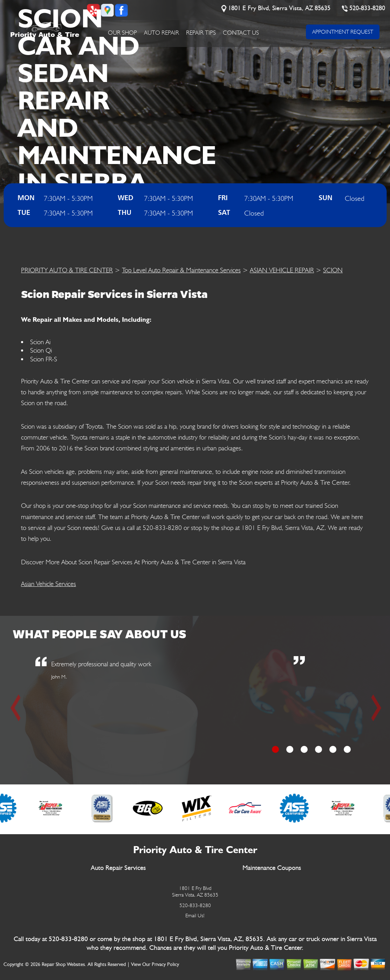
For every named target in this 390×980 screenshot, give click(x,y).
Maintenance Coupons (272, 868)
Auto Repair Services (118, 868)
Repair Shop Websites (63, 965)
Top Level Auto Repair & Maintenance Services (181, 270)
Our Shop (122, 33)
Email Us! (195, 916)
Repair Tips (201, 33)
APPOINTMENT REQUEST (343, 32)
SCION (333, 270)
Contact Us (241, 33)
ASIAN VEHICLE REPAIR (282, 270)
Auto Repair (162, 33)
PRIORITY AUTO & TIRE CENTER (67, 270)
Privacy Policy (165, 965)
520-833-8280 (368, 8)
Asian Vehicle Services (49, 584)
